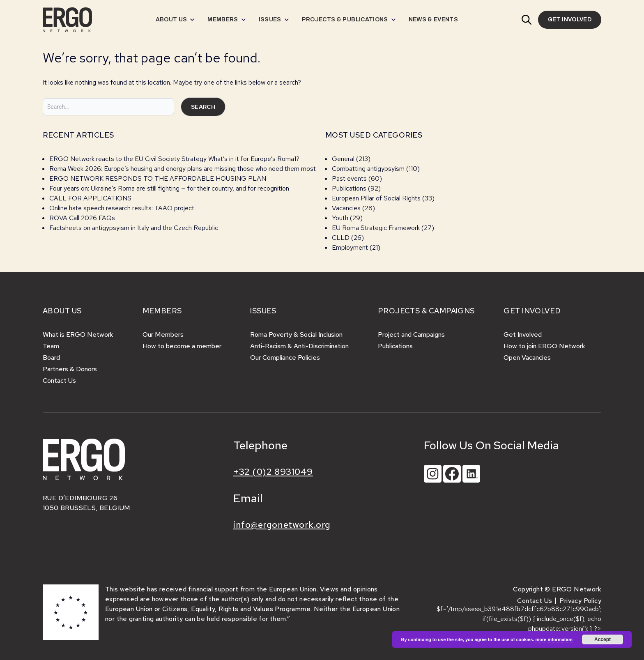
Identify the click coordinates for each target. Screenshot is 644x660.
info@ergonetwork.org (282, 525)
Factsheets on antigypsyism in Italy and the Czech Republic (134, 228)
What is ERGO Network (78, 335)
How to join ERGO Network (544, 346)
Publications (349, 188)
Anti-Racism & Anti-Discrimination (299, 346)
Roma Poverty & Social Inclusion (296, 335)
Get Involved (523, 335)
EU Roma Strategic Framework (376, 228)
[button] (527, 20)
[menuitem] (175, 20)
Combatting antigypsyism (368, 169)
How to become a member (182, 346)
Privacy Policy (580, 601)
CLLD (341, 238)
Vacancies (346, 208)
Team (51, 346)
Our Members (163, 335)
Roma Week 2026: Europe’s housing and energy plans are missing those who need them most (183, 169)
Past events (349, 178)
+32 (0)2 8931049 (273, 472)
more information (554, 639)
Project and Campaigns (411, 335)
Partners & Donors (70, 369)
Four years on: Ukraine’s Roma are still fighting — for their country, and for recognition (169, 188)
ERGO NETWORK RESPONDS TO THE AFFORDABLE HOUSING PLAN (158, 178)
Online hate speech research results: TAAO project (122, 208)
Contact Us (59, 381)
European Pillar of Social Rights (376, 198)
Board (51, 358)
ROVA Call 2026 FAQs (82, 218)
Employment (350, 247)
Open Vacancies (527, 358)
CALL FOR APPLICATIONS (91, 198)
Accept (603, 639)
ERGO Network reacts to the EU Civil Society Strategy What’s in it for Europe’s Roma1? (174, 159)
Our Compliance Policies (285, 358)
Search (203, 107)
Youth (340, 218)
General (343, 159)
